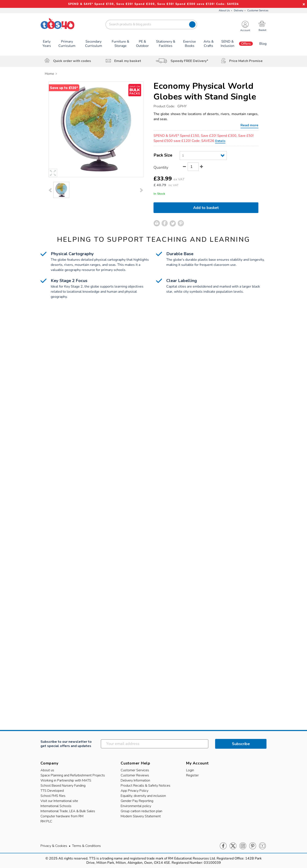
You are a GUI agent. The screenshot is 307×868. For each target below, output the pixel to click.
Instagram (243, 846)
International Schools (56, 806)
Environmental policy (136, 806)
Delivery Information (135, 780)
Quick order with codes (72, 61)
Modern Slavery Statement (141, 816)
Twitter (233, 846)
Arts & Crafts (209, 44)
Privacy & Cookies (54, 846)
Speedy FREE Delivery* (189, 61)
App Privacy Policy (135, 791)
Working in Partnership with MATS (66, 780)
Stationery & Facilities (166, 44)
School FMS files (53, 796)
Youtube (262, 846)
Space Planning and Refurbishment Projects (73, 775)
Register (192, 775)
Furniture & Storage (120, 44)
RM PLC (46, 821)
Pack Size (163, 155)
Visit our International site (59, 801)
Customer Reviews (135, 775)
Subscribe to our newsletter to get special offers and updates (66, 744)
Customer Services (258, 10)
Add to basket (206, 208)
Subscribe (241, 744)
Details (220, 141)
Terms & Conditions (86, 846)
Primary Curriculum (67, 44)
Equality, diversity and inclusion (143, 796)
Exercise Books (190, 44)
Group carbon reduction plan (141, 811)
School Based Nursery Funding (63, 786)
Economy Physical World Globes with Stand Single (205, 91)
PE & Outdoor (142, 44)
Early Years (47, 44)
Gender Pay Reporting (137, 801)
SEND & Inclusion (227, 44)
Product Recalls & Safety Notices (146, 786)
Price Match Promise (246, 61)
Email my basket (128, 61)
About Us (224, 10)
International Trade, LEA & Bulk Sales (68, 811)
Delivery (239, 10)
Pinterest (253, 846)
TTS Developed (52, 791)
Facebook (223, 846)
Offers (246, 44)
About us (47, 770)
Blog (263, 44)
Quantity (161, 167)
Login (190, 770)
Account (245, 30)
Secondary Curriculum (94, 44)
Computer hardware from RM (62, 816)
